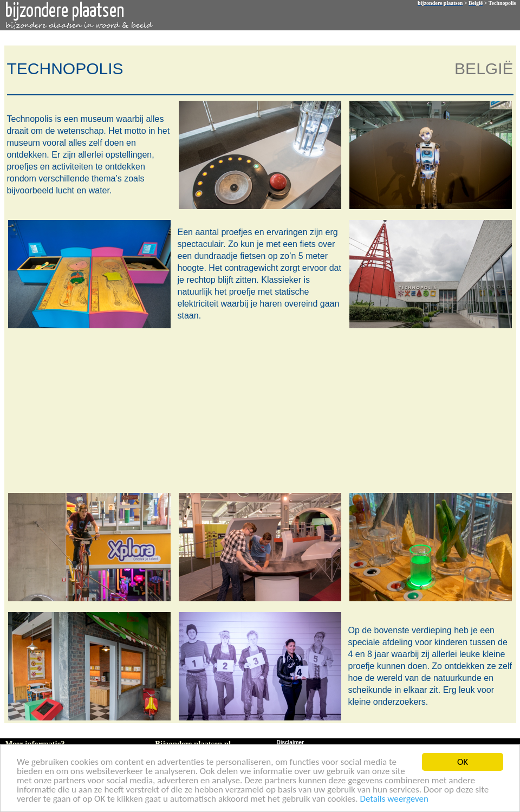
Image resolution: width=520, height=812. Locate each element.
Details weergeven (394, 799)
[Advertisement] (258, 410)
